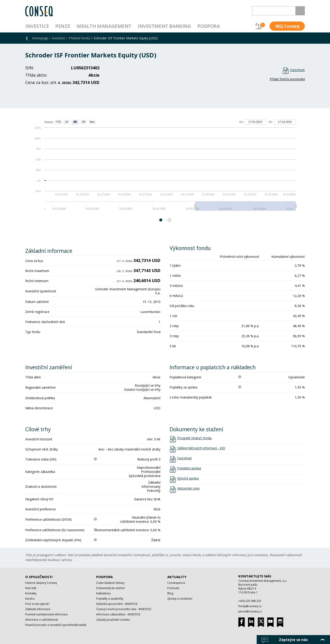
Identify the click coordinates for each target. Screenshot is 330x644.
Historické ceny (188, 488)
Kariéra (30, 599)
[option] (165, 167)
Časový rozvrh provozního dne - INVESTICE (124, 609)
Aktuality (177, 577)
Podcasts (173, 588)
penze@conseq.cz (250, 611)
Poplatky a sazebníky (110, 599)
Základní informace (38, 609)
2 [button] (169, 220)
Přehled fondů (79, 38)
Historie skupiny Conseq (41, 583)
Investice (37, 26)
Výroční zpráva (188, 478)
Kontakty (31, 593)
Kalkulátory (103, 593)
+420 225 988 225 (250, 601)
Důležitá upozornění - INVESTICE (117, 604)
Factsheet (297, 70)
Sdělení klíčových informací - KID (201, 448)
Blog (170, 593)
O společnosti (39, 577)
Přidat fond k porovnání (287, 79)
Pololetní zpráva (189, 468)
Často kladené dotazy (110, 583)
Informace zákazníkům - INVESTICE (118, 614)
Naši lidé (31, 588)
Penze (63, 26)
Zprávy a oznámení (180, 599)
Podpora (209, 26)
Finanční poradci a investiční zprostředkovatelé (56, 625)
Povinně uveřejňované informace (47, 614)
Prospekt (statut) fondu (194, 438)
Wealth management (104, 26)
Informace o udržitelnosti (42, 620)
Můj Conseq (287, 26)
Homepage (40, 38)
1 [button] (161, 220)
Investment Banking (164, 26)
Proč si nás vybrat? (37, 604)
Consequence (176, 583)
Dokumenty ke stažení (110, 588)
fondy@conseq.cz (250, 606)
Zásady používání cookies (113, 620)
